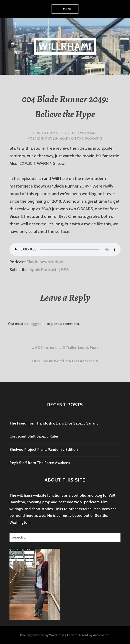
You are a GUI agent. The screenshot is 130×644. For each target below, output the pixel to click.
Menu (68, 9)
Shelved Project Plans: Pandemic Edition (44, 449)
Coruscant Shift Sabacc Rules (34, 436)
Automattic (101, 635)
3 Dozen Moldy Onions (64, 138)
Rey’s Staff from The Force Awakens (40, 463)
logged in (38, 324)
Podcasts (94, 138)
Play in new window (45, 262)
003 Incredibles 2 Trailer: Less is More (67, 348)
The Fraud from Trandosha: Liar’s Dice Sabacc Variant (54, 423)
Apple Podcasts (44, 270)
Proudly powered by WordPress (42, 635)
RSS (65, 270)
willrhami (65, 46)
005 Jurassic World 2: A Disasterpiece (63, 361)
